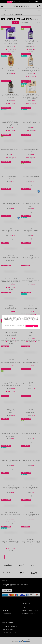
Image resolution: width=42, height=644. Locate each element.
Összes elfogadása (32, 326)
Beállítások (20, 326)
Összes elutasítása (10, 326)
